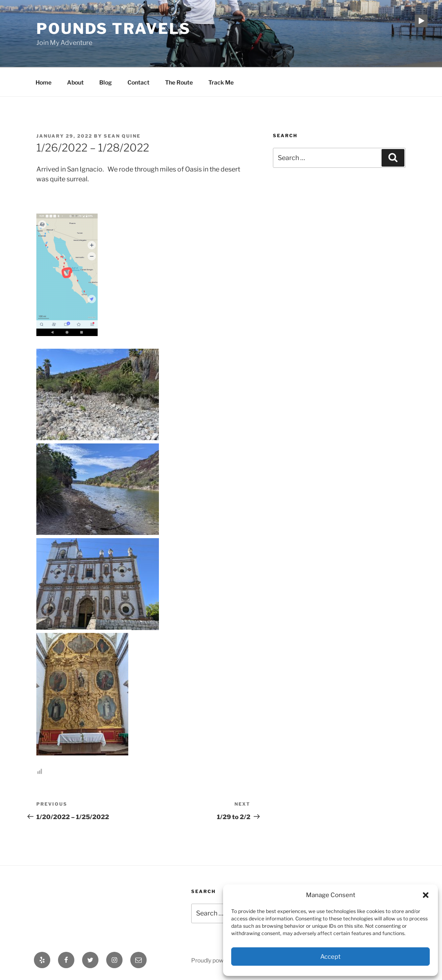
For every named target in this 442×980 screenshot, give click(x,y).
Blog (106, 82)
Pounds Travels (114, 29)
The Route (179, 82)
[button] (426, 895)
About (75, 82)
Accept (330, 957)
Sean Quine (122, 136)
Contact (138, 82)
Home (44, 82)
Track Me (221, 82)
